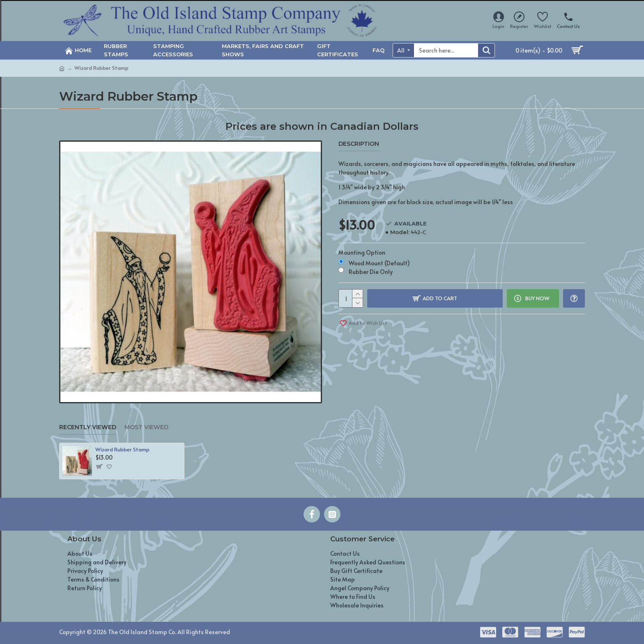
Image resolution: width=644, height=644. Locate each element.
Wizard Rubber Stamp (122, 450)
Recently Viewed (88, 427)
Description (359, 144)
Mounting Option (362, 252)
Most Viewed (146, 427)
